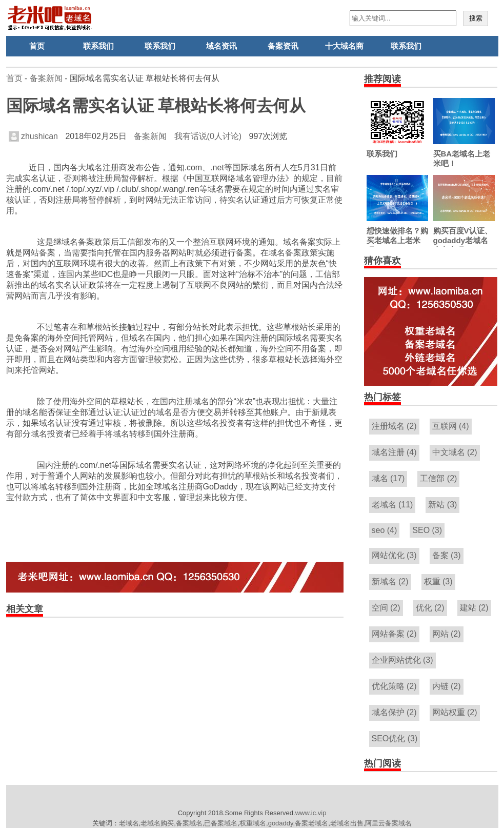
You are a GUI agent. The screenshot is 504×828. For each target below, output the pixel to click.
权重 (438, 581)
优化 (430, 608)
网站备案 (394, 634)
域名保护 (394, 712)
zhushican (34, 136)
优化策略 (394, 686)
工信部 (438, 478)
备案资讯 (283, 46)
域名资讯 (221, 46)
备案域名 (189, 823)
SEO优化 (395, 738)
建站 (474, 608)
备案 (447, 555)
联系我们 (98, 46)
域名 (388, 478)
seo (385, 530)
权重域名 (253, 823)
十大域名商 (344, 46)
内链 (447, 686)
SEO (427, 530)
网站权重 (455, 712)
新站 (442, 505)
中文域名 (455, 452)
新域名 (390, 581)
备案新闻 (46, 78)
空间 (386, 608)
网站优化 (394, 555)
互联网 (451, 426)
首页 (37, 46)
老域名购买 (157, 823)
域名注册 (394, 452)
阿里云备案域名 (388, 823)
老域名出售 (347, 823)
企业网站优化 (402, 660)
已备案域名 (221, 823)
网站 (447, 634)
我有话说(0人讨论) (208, 136)
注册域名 (394, 426)
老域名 (392, 505)
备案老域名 (311, 823)
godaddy (281, 823)
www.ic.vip (311, 813)
